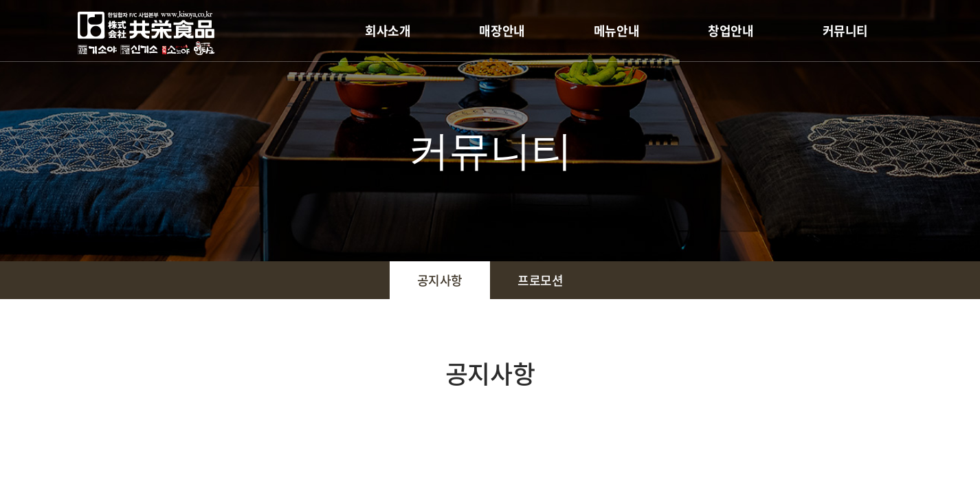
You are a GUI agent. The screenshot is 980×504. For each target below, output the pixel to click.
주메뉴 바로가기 (0, 0)
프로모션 (540, 280)
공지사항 (440, 280)
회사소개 (388, 31)
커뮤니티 (845, 31)
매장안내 (502, 31)
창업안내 (731, 31)
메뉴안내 (616, 31)
